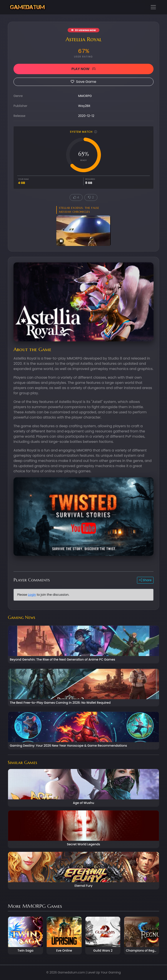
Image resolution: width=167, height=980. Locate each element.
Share (145, 580)
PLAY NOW (83, 69)
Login (32, 595)
